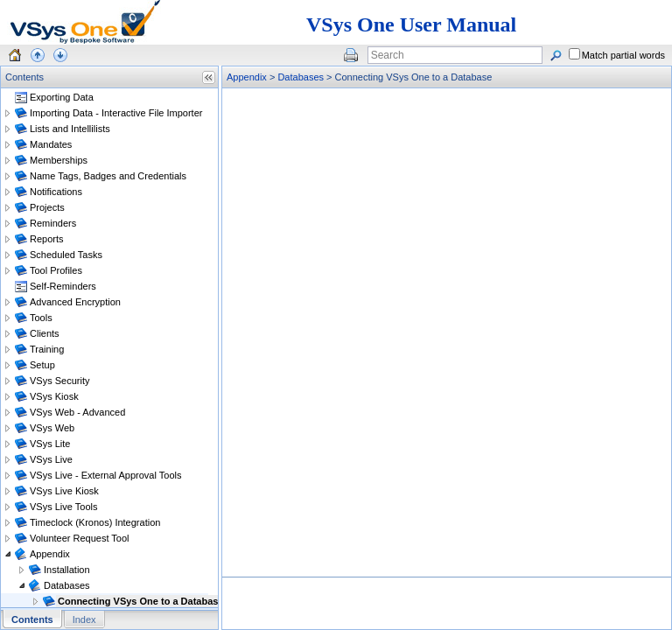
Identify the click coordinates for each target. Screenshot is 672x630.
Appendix (247, 77)
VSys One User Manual (411, 24)
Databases (301, 77)
